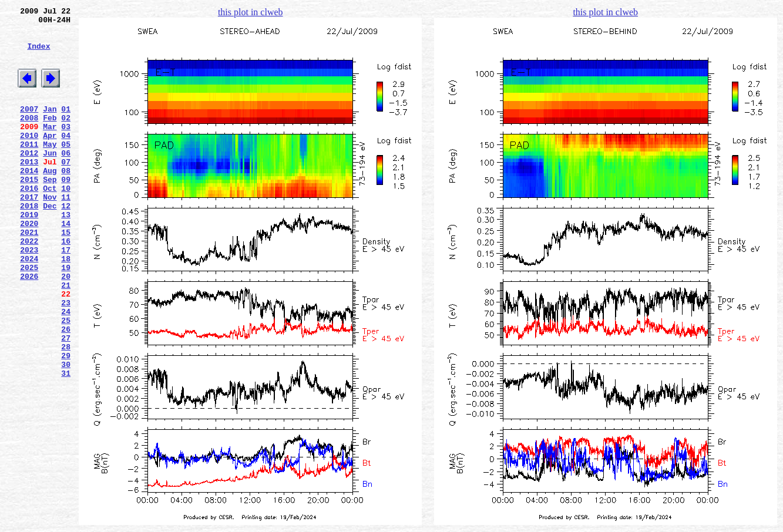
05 (66, 169)
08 (66, 200)
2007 (29, 126)
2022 (29, 285)
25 (66, 380)
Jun (50, 179)
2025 (29, 316)
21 (66, 338)
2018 (29, 243)
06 (66, 179)
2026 (29, 327)
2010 (29, 158)
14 (66, 264)
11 (66, 232)
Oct (50, 221)
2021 (29, 274)
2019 (29, 253)
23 (66, 359)
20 (66, 327)
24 (66, 369)
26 (66, 390)
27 (66, 401)
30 (66, 433)
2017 (29, 232)
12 (66, 243)
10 (66, 221)
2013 (29, 190)
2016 (29, 221)
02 (66, 137)
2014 (29, 200)
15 (66, 274)
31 (66, 443)
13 (66, 253)
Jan (50, 126)
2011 (29, 169)
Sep (50, 211)
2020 (29, 264)
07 (66, 190)
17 (66, 295)
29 (66, 422)
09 (66, 211)
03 (66, 147)
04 (66, 158)
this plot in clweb (251, 12)
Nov (50, 232)
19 (66, 316)
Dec (50, 243)
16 (66, 285)
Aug (50, 200)
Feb (50, 137)
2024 (29, 306)
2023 (29, 295)
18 (66, 306)
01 (66, 126)
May (50, 169)
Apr (50, 158)
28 (66, 412)
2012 (29, 179)
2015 (29, 211)
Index (38, 55)
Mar (50, 147)
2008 (29, 137)
